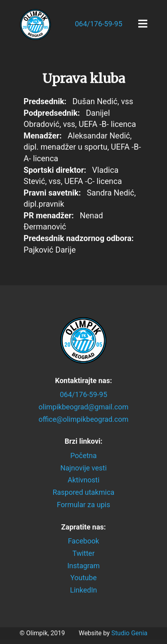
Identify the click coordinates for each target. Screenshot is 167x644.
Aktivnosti (83, 480)
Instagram (83, 566)
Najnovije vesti (83, 468)
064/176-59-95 (98, 24)
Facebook (83, 541)
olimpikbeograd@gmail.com (84, 407)
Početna (83, 455)
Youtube (83, 578)
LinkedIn (83, 590)
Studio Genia (129, 633)
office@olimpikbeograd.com (83, 419)
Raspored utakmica (84, 493)
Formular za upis (83, 505)
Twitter (83, 553)
